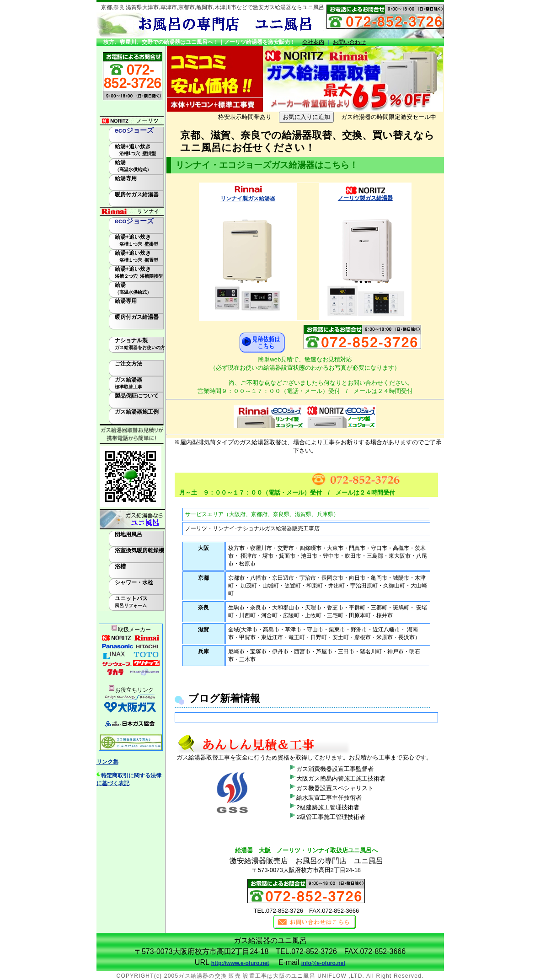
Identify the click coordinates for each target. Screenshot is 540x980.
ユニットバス (131, 602)
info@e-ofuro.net (323, 963)
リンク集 (107, 762)
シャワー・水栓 (134, 582)
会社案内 (313, 42)
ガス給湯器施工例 (137, 412)
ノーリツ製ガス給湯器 (365, 198)
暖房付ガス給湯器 (137, 194)
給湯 (133, 166)
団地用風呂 (128, 534)
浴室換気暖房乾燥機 (139, 550)
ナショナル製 (140, 344)
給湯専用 (126, 178)
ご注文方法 (128, 364)
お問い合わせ (349, 42)
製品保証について (137, 396)
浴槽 (120, 566)
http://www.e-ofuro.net (240, 963)
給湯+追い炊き (136, 150)
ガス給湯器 (128, 383)
